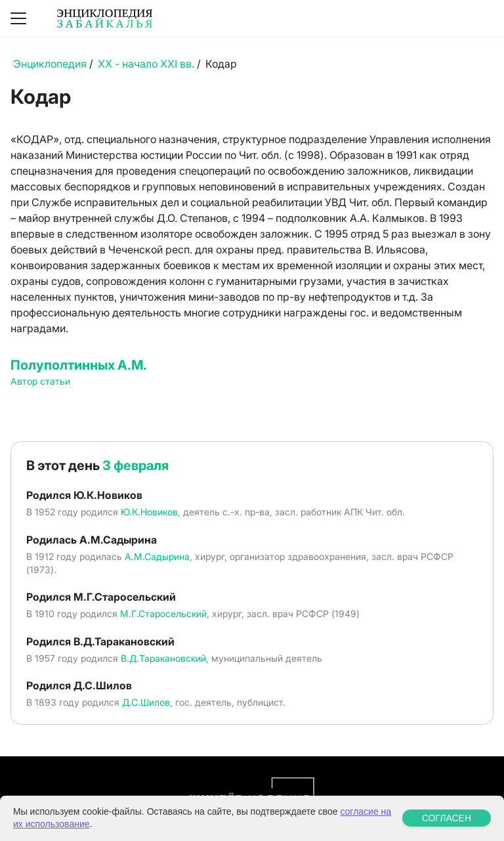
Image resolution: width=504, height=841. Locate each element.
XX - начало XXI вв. (146, 64)
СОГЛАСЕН (447, 818)
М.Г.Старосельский (163, 614)
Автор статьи (40, 381)
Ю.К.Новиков (149, 512)
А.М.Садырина (157, 556)
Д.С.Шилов (146, 702)
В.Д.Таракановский (163, 658)
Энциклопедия (50, 64)
